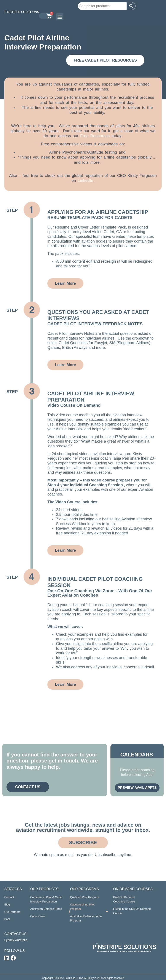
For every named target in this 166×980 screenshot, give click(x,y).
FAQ (7, 919)
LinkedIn (85, 181)
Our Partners (12, 912)
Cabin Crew (38, 916)
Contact (9, 897)
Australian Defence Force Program (86, 918)
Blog (7, 905)
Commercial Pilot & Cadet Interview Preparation (46, 899)
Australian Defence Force (46, 909)
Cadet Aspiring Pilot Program (82, 907)
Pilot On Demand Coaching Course (124, 899)
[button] (60, 17)
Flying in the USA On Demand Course (132, 911)
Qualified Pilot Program (85, 897)
